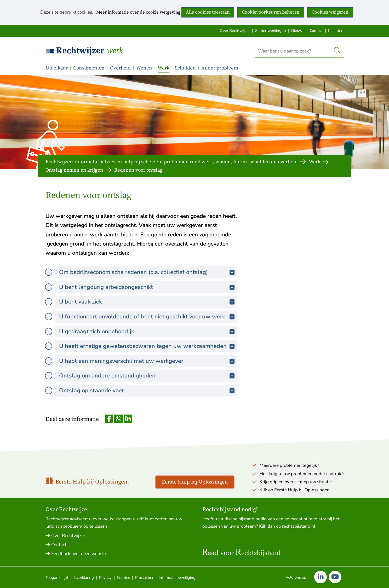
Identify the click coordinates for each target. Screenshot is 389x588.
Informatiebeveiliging (177, 578)
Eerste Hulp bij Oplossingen (195, 482)
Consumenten (89, 68)
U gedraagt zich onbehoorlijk (111, 331)
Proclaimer (144, 578)
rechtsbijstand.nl (299, 526)
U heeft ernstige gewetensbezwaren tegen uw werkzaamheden (148, 346)
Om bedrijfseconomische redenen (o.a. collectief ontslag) (148, 272)
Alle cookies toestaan (208, 12)
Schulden (185, 68)
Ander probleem (220, 68)
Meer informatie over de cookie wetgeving (138, 13)
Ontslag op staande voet (106, 390)
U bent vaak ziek (95, 302)
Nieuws (298, 31)
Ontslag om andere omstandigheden (122, 375)
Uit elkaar (57, 68)
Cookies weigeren (330, 12)
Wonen (144, 68)
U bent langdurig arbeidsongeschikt (120, 287)
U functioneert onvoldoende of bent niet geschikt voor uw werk (148, 316)
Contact (316, 31)
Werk (115, 51)
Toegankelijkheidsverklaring (70, 578)
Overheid (120, 68)
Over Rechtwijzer (235, 31)
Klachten (336, 31)
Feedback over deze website (79, 554)
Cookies (123, 578)
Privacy (105, 578)
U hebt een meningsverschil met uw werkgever (135, 361)
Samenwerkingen (271, 31)
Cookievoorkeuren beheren (271, 12)
